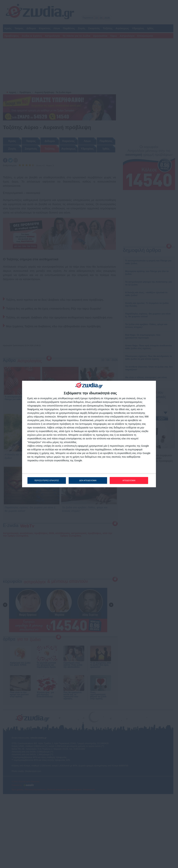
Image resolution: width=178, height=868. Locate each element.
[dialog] (89, 434)
